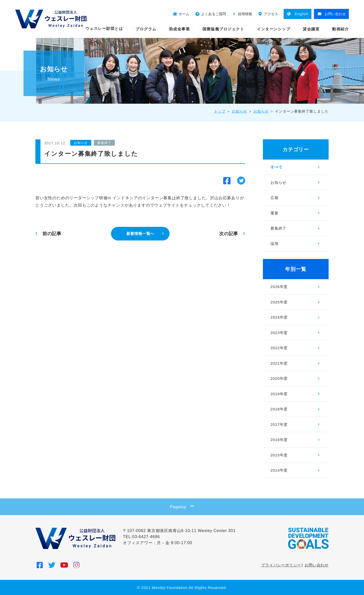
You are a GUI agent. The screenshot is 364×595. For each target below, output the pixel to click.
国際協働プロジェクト (223, 29)
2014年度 (279, 470)
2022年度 (279, 348)
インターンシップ (274, 29)
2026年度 (279, 287)
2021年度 (279, 363)
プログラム (146, 29)
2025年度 (279, 302)
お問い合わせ (317, 565)
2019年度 (279, 394)
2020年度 (279, 378)
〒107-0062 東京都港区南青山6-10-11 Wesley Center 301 (179, 531)
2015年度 (279, 455)
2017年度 (279, 424)
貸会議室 (311, 29)
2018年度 (279, 409)
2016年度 (279, 440)
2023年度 (279, 333)
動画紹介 (340, 29)
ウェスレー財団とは (104, 28)
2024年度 (279, 317)
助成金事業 (180, 29)
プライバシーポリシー (281, 565)
